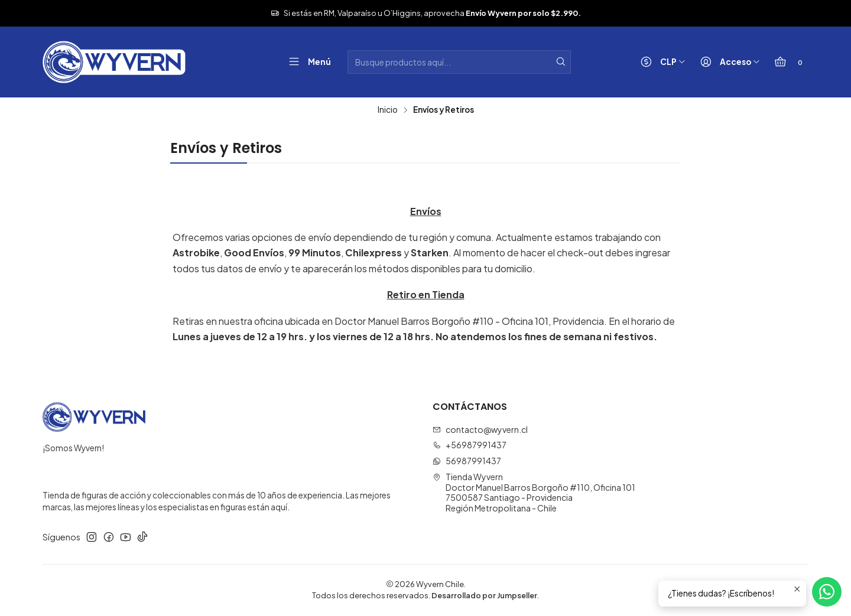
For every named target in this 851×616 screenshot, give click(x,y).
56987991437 (467, 461)
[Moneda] (660, 62)
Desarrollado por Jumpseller (484, 595)
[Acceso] (727, 62)
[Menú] (307, 62)
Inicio (388, 110)
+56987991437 (470, 445)
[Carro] (787, 62)
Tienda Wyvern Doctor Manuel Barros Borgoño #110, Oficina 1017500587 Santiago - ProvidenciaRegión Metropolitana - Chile (534, 492)
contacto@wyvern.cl (480, 429)
